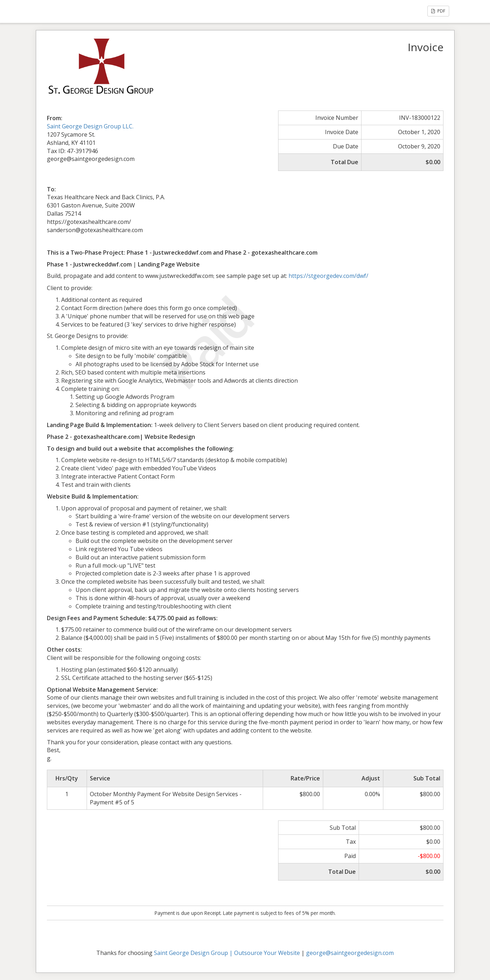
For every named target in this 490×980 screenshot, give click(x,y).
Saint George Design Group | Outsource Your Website (227, 953)
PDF (438, 11)
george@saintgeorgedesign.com (350, 953)
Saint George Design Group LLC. (90, 126)
